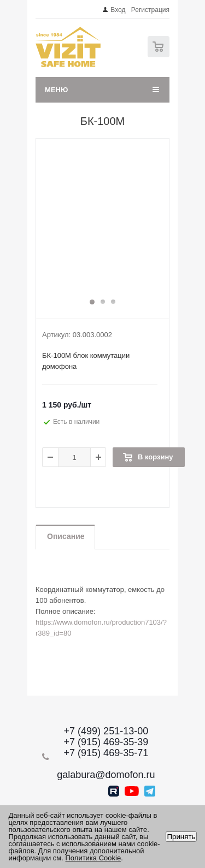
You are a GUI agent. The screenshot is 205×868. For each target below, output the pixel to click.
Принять (181, 837)
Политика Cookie (93, 858)
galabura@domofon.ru (106, 775)
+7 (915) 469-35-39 (106, 742)
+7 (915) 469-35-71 (106, 753)
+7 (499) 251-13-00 (106, 731)
